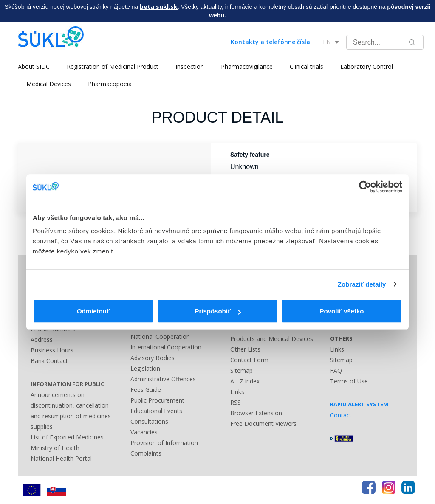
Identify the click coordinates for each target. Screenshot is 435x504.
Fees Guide (146, 390)
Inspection (190, 66)
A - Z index (245, 381)
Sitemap (242, 370)
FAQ (336, 370)
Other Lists (245, 349)
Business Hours (52, 350)
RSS (236, 402)
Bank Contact (49, 361)
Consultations (149, 421)
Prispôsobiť (218, 311)
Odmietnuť (93, 311)
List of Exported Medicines (67, 437)
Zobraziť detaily (362, 284)
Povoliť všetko (342, 311)
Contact (341, 415)
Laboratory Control (367, 66)
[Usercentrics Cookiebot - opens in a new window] (365, 187)
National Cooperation (160, 336)
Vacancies (144, 432)
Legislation (145, 368)
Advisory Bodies (153, 358)
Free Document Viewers (263, 424)
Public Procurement (157, 400)
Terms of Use (349, 381)
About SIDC (34, 66)
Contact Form (249, 360)
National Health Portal (61, 458)
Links (237, 392)
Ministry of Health (55, 448)
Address (42, 339)
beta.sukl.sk (159, 7)
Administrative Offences (163, 379)
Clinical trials (306, 66)
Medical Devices (49, 84)
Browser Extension (256, 413)
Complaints (146, 453)
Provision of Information (164, 443)
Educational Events (156, 411)
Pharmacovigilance (247, 66)
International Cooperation (166, 347)
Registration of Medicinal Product (113, 66)
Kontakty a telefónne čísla (270, 42)
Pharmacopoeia (110, 84)
